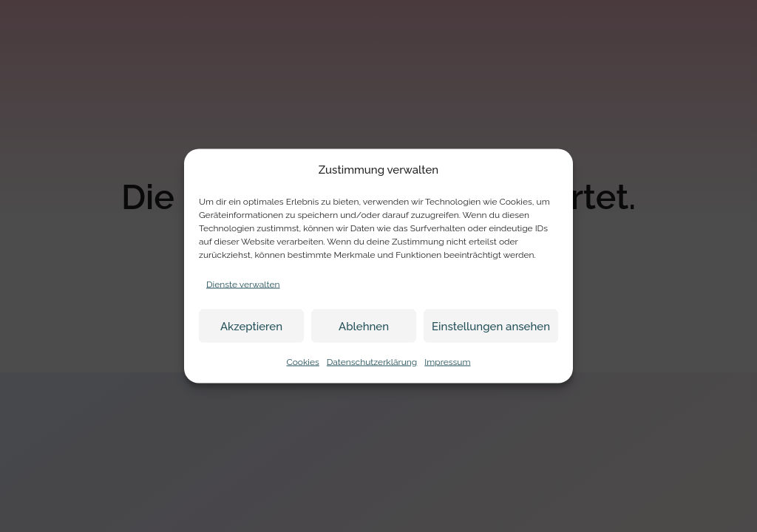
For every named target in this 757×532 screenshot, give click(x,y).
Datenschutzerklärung (372, 362)
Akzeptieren (251, 326)
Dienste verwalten (243, 284)
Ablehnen (364, 326)
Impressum (447, 362)
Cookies (302, 362)
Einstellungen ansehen (491, 326)
